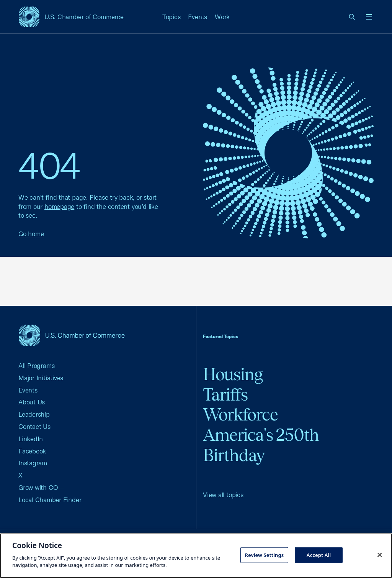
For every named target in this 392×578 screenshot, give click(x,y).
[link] (352, 17)
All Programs (36, 365)
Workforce (240, 415)
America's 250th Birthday (261, 445)
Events (198, 17)
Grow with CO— (41, 487)
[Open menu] (369, 17)
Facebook (32, 451)
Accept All (319, 555)
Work (222, 17)
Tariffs (225, 395)
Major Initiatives (41, 378)
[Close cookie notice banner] (380, 555)
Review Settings (264, 555)
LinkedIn (31, 439)
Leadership (34, 414)
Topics (171, 17)
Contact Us (34, 426)
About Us (32, 402)
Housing (233, 374)
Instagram (33, 463)
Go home (31, 234)
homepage (59, 206)
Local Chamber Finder (50, 500)
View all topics (223, 495)
